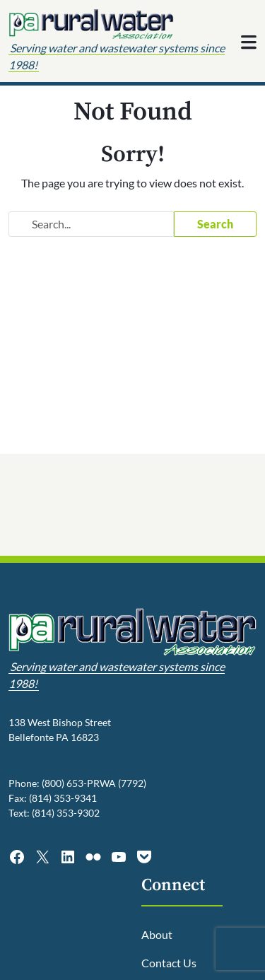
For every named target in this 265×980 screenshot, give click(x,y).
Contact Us (169, 963)
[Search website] (91, 224)
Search (215, 224)
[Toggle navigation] (249, 42)
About (157, 934)
